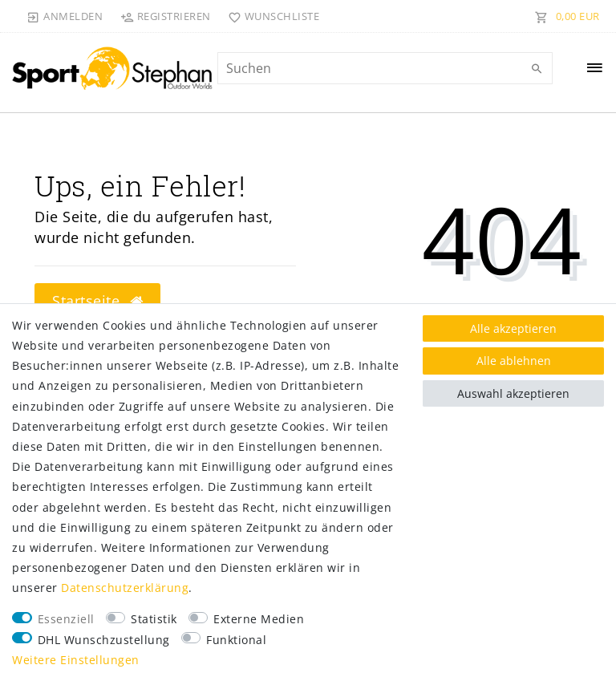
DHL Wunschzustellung (104, 640)
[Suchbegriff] (385, 68)
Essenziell (66, 619)
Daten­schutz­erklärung (125, 588)
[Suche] (537, 69)
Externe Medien (259, 619)
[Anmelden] (65, 16)
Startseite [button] (97, 301)
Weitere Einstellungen (76, 660)
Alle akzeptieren (513, 328)
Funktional (236, 640)
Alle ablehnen (514, 361)
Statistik (154, 619)
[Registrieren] (165, 16)
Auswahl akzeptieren (513, 393)
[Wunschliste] (271, 16)
